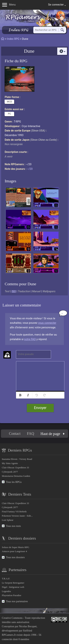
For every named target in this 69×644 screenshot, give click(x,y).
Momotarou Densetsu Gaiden (16, 476)
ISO (14, 291)
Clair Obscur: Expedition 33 (15, 467)
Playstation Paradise (11, 595)
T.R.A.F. (6, 579)
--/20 (30, 169)
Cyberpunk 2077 (10, 472)
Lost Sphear (8, 520)
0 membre (24, 639)
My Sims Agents (10, 463)
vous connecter (47, 323)
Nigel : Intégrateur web (13, 587)
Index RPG (18, 30)
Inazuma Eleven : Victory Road (17, 459)
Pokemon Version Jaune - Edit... (17, 516)
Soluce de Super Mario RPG (16, 547)
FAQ (30, 434)
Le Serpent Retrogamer (13, 583)
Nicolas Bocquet (28, 626)
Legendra (6, 591)
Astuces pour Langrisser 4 (14, 551)
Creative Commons (12, 618)
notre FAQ (30, 339)
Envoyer (40, 408)
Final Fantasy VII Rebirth (14, 511)
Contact (15, 434)
